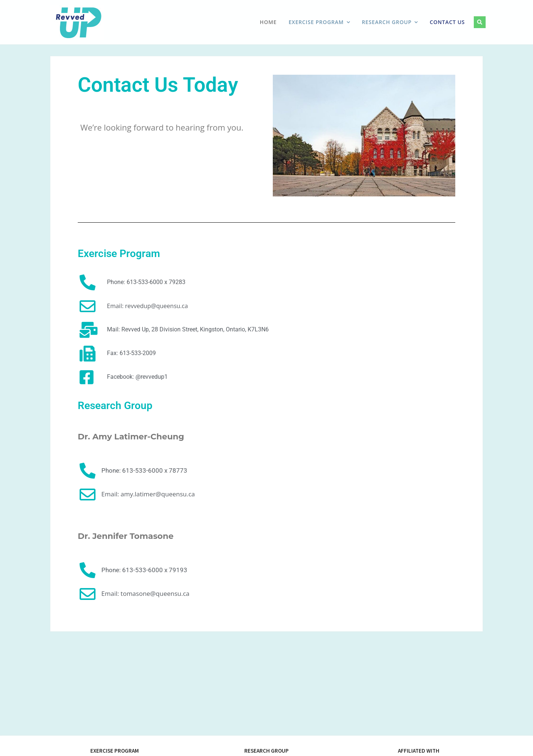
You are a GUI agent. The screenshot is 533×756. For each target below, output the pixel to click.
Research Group (387, 22)
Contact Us (447, 22)
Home (268, 22)
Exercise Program (316, 22)
